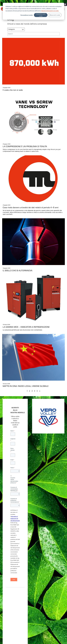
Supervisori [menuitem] (9, 614)
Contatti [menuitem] (45, 625)
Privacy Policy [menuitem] (23, 625)
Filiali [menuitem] (45, 605)
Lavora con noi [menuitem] (48, 607)
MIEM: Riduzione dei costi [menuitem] (32, 605)
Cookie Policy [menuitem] (31, 625)
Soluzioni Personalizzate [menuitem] (13, 610)
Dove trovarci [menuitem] (48, 603)
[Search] (33, 34)
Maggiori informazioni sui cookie (50, 11)
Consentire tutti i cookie (41, 15)
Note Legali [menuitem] (39, 625)
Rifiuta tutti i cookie (55, 15)
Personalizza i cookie (27, 15)
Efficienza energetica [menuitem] (31, 603)
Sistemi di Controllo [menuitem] (11, 616)
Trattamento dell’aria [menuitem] (12, 612)
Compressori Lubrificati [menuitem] (12, 607)
